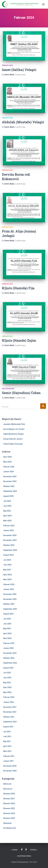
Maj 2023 (7, 629)
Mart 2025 (7, 521)
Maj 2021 (7, 741)
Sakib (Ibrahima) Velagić (13, 434)
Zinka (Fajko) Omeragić (13, 444)
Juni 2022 (7, 678)
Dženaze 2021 (9, 799)
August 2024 (8, 555)
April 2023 (7, 633)
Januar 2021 (8, 761)
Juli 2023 (7, 619)
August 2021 (8, 727)
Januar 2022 (8, 702)
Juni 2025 (7, 506)
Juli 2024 (7, 560)
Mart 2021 (7, 751)
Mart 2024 (7, 579)
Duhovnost (8, 789)
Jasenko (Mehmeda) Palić (14, 424)
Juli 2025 (7, 501)
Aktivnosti (7, 784)
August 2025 (8, 496)
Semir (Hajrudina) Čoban (21, 393)
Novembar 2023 (10, 599)
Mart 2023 (7, 638)
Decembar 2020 (10, 766)
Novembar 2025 (10, 481)
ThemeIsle (33, 862)
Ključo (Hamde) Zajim (19, 340)
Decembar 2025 (10, 477)
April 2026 (7, 457)
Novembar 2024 (10, 540)
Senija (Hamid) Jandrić (13, 439)
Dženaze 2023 (9, 808)
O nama (14, 850)
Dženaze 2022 (9, 803)
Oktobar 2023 (9, 604)
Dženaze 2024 (7, 65)
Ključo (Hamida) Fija (18, 288)
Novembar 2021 (10, 712)
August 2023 (8, 614)
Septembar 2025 (10, 491)
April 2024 (7, 575)
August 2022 (8, 668)
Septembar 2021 (10, 722)
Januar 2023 (8, 648)
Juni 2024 (7, 565)
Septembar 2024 (10, 550)
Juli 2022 (7, 673)
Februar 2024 (9, 584)
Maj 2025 (7, 511)
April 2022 (7, 687)
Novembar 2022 (10, 653)
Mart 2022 (7, 692)
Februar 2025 (9, 526)
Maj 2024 (7, 570)
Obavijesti (7, 823)
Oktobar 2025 (9, 486)
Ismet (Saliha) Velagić (19, 70)
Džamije (33, 850)
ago (20, 75)
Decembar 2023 (10, 594)
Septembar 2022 (10, 663)
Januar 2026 (8, 472)
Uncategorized (8, 389)
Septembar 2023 (10, 609)
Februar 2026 (9, 467)
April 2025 (7, 516)
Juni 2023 (7, 624)
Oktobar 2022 (9, 658)
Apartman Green (24, 856)
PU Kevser (26, 850)
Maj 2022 (7, 683)
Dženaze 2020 (9, 794)
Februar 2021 (9, 756)
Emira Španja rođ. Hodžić (14, 429)
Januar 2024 (8, 589)
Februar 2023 (9, 643)
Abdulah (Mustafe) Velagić (23, 122)
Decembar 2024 (10, 535)
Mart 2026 (7, 462)
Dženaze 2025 (9, 818)
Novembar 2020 (10, 771)
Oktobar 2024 (9, 545)
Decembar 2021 (10, 707)
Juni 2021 (7, 736)
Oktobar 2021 (9, 717)
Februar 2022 (9, 697)
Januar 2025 (8, 530)
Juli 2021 (7, 732)
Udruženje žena (22, 850)
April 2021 (7, 746)
